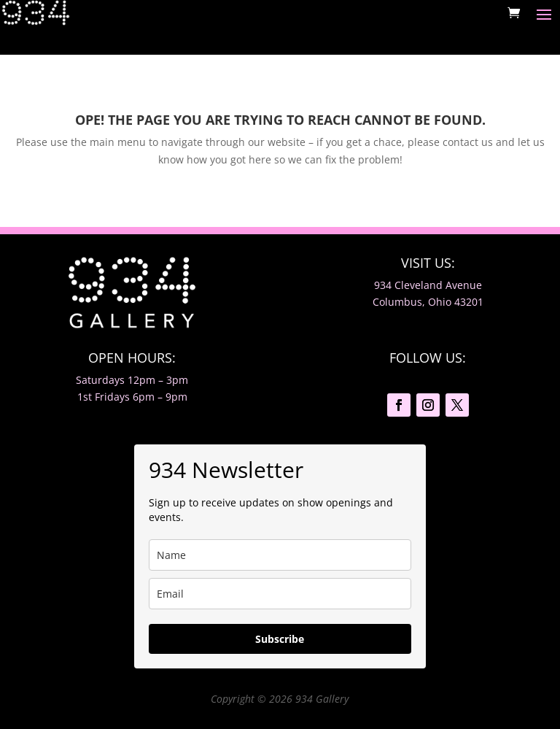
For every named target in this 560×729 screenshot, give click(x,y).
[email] (280, 594)
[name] (280, 555)
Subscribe (280, 639)
